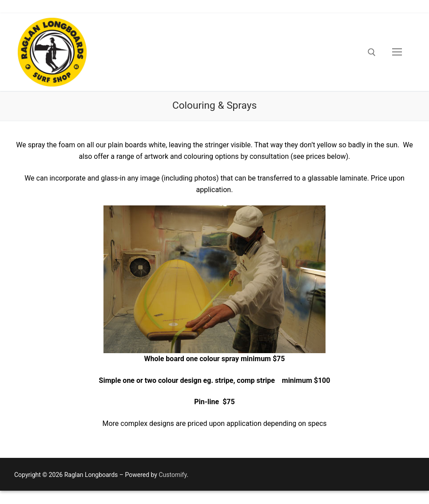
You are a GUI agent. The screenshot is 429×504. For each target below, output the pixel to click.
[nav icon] (397, 52)
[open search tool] (372, 52)
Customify (173, 475)
